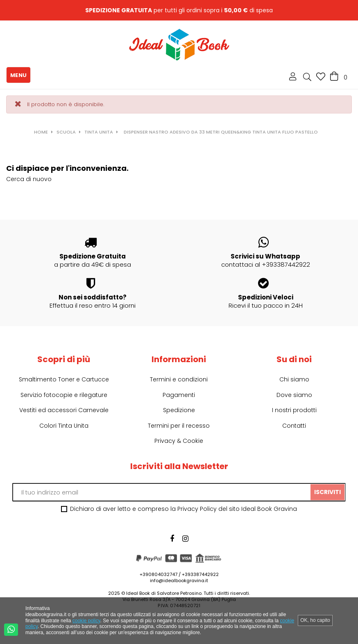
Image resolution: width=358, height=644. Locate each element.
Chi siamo (294, 379)
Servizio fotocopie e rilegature (64, 395)
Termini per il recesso (179, 426)
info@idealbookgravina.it (179, 581)
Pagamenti (179, 395)
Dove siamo (294, 395)
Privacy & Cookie (179, 441)
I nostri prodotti (294, 410)
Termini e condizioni (179, 379)
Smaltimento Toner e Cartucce (64, 379)
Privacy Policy (197, 509)
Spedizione (179, 410)
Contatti (294, 426)
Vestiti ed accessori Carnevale (64, 410)
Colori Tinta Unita (64, 426)
